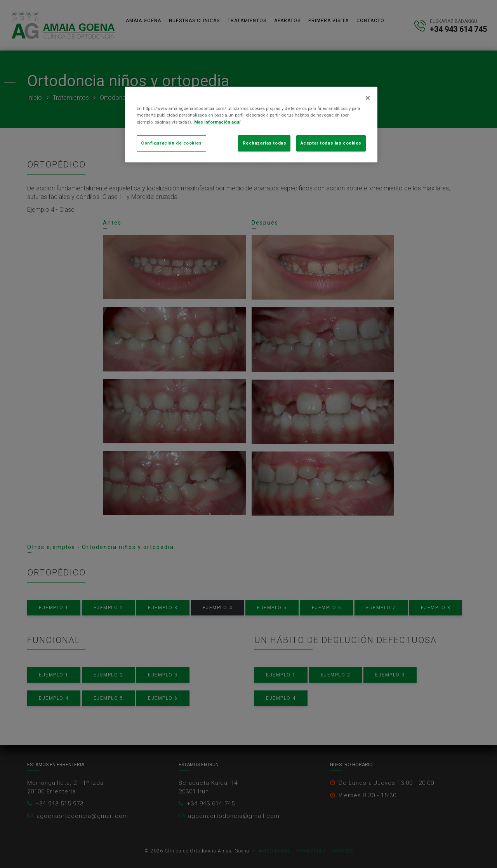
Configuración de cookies (171, 143)
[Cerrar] (368, 98)
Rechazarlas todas (265, 143)
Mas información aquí (217, 122)
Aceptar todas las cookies (331, 143)
